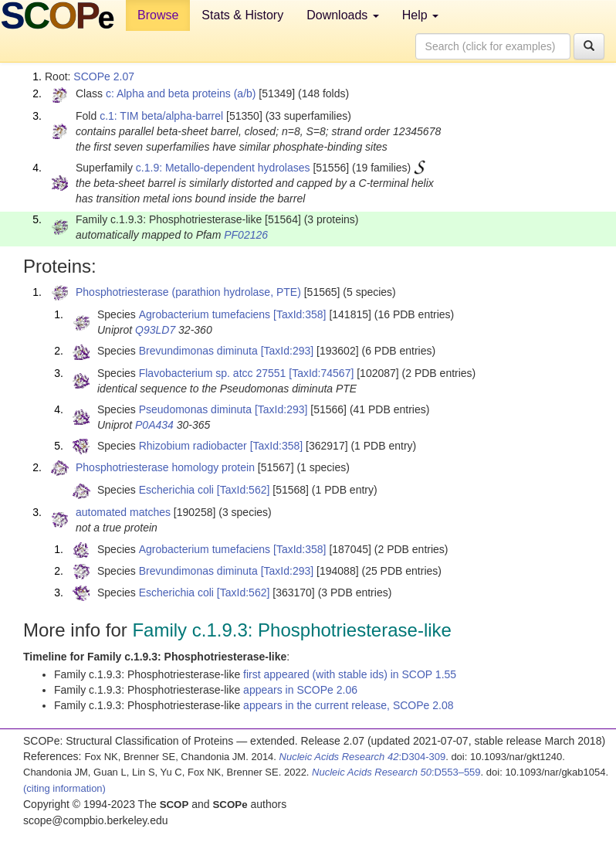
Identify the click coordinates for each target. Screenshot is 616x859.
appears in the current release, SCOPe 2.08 (348, 705)
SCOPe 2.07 (104, 76)
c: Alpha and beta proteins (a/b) (181, 93)
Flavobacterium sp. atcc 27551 (213, 373)
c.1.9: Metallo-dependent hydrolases (223, 168)
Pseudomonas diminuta (195, 409)
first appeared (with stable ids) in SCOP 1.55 (350, 674)
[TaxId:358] (300, 314)
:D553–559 (396, 772)
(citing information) (64, 788)
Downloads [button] (343, 15)
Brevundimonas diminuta (198, 351)
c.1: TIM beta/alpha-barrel (161, 116)
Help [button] (420, 15)
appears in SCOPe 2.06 (300, 690)
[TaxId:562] (244, 490)
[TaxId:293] (288, 351)
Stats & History (242, 15)
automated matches (123, 512)
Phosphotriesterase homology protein (165, 467)
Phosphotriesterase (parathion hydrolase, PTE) (188, 292)
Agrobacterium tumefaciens (205, 314)
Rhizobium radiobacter (193, 446)
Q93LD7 (155, 330)
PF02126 (246, 235)
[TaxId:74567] (321, 373)
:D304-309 (363, 757)
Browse (158, 15)
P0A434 (154, 425)
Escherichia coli (176, 490)
